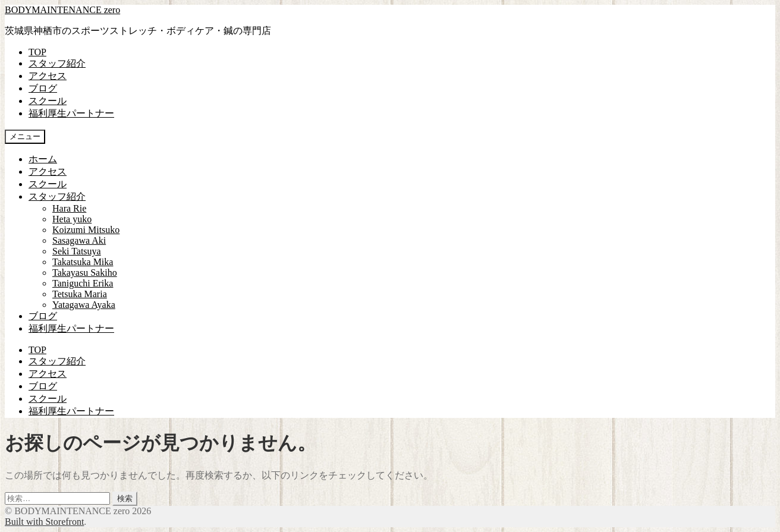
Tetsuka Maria (80, 294)
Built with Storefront (44, 522)
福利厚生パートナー (71, 113)
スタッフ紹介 (57, 63)
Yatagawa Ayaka (84, 305)
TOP (37, 52)
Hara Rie (69, 208)
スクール (48, 101)
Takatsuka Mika (83, 262)
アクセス (48, 76)
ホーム (43, 159)
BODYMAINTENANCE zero (62, 10)
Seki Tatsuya (77, 251)
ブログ (43, 88)
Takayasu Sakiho (85, 273)
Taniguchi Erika (83, 283)
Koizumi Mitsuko (86, 230)
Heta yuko (72, 219)
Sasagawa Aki (79, 240)
